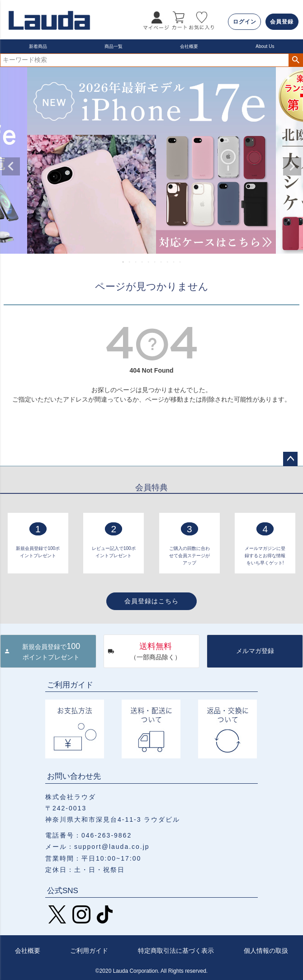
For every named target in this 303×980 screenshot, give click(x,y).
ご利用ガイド (89, 951)
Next (292, 166)
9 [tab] (174, 262)
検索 (296, 60)
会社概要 (189, 46)
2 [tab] (130, 262)
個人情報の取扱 (266, 951)
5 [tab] (149, 262)
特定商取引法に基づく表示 (176, 951)
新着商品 (38, 46)
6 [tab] (155, 262)
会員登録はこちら (151, 601)
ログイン (245, 22)
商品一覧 (114, 46)
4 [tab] (142, 262)
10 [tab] (180, 262)
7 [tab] (161, 262)
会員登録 (282, 22)
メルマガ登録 (255, 651)
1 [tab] (123, 262)
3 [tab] (136, 262)
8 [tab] (168, 262)
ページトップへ (290, 459)
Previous (11, 166)
